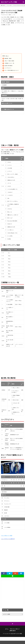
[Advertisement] (12, 39)
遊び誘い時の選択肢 (7, 66)
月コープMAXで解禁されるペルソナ (10, 70)
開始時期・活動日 (7, 59)
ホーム (7, 629)
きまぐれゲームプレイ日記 (9, 2)
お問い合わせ (13, 631)
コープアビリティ (7, 68)
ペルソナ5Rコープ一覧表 (7, 536)
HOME (3, 5)
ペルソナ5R (9, 5)
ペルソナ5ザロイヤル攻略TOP (8, 539)
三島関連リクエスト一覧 (8, 63)
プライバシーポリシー (15, 629)
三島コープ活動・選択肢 (8, 61)
